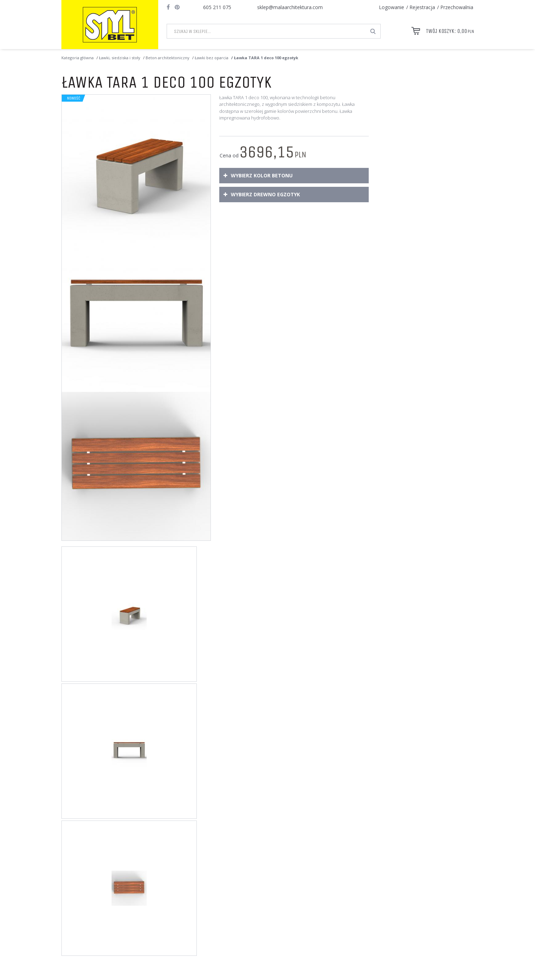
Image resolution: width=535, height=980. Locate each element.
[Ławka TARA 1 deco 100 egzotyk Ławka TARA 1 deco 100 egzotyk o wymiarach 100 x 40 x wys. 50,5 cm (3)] (136, 466)
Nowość (74, 98)
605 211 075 (217, 7)
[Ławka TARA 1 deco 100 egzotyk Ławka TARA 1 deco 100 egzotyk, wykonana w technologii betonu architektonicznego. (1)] (136, 169)
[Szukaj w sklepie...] (266, 31)
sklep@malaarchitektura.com (290, 7)
